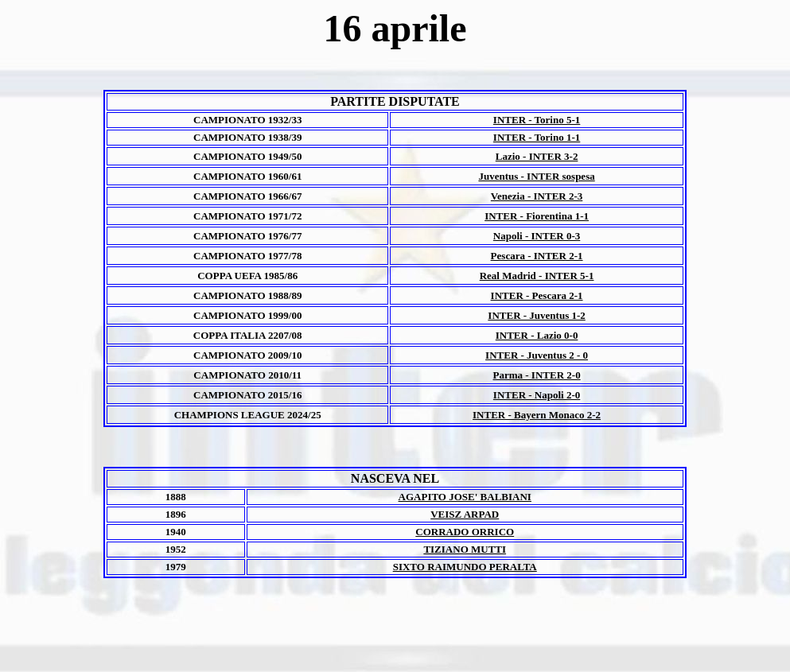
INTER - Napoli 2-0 (537, 395)
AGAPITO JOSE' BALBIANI (465, 497)
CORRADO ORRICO (465, 532)
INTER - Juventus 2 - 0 (537, 355)
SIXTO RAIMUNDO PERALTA (465, 567)
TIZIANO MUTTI (465, 549)
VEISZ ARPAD (465, 514)
